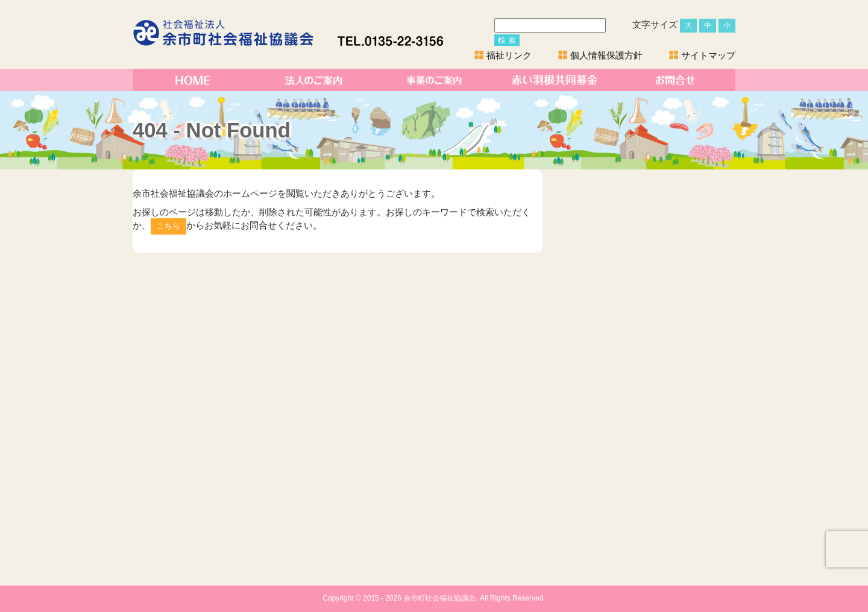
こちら (168, 226)
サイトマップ (708, 55)
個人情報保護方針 (606, 55)
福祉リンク (509, 55)
